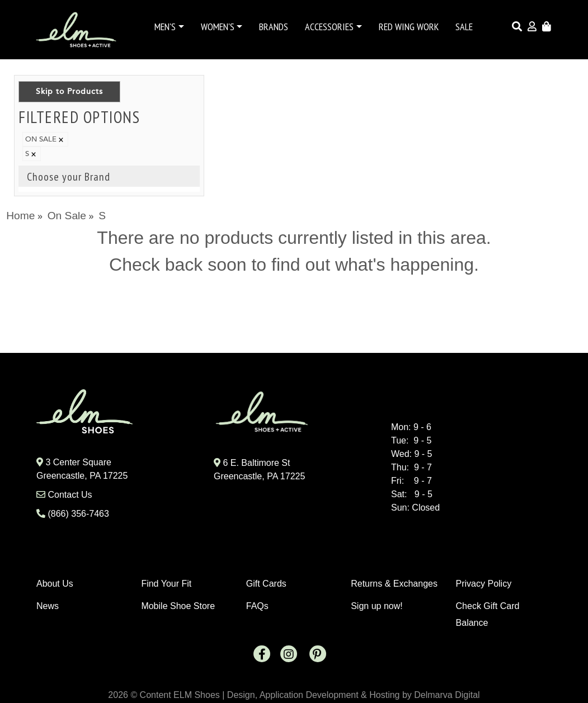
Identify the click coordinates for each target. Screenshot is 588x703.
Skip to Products (69, 91)
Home (20, 216)
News (48, 606)
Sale (464, 27)
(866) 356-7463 (78, 514)
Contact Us (70, 495)
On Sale (67, 216)
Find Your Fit (166, 584)
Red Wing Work (409, 27)
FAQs (257, 606)
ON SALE (45, 139)
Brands (274, 27)
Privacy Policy (484, 584)
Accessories (329, 27)
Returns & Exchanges (394, 584)
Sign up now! (377, 606)
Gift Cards (266, 584)
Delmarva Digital (447, 695)
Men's (165, 27)
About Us (55, 584)
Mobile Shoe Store (178, 606)
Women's (218, 27)
